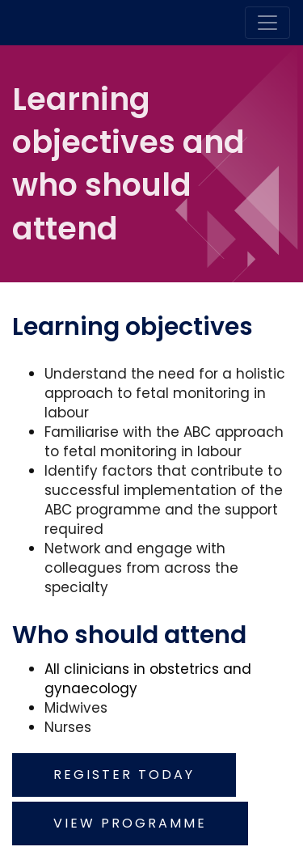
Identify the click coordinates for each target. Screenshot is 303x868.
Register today (124, 775)
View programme (130, 823)
